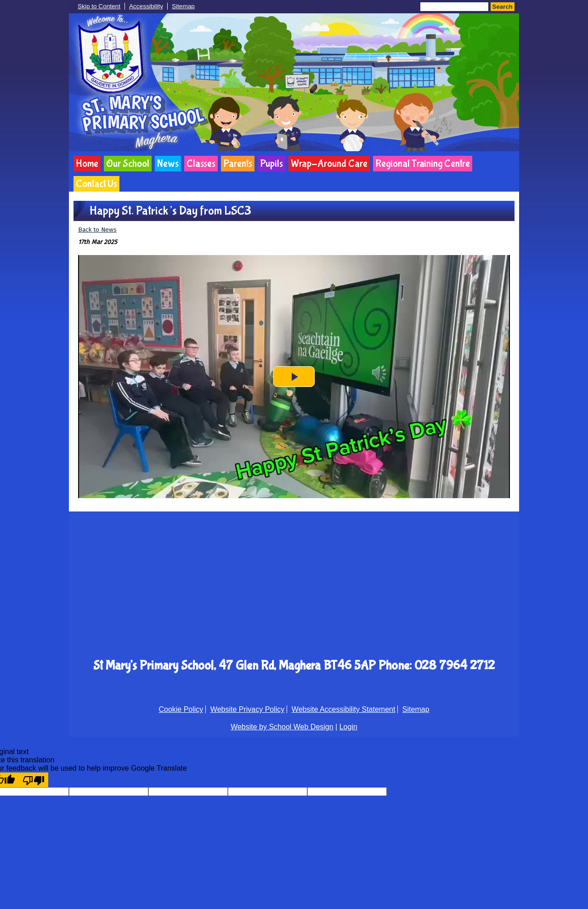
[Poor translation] (34, 780)
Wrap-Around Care (329, 164)
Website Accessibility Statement (344, 709)
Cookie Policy (181, 709)
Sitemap (183, 6)
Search (503, 7)
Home (87, 164)
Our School (128, 164)
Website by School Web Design (282, 727)
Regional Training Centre (423, 164)
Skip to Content (99, 6)
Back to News (97, 230)
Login (348, 727)
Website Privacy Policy (248, 709)
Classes (201, 164)
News (168, 164)
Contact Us (96, 184)
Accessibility (146, 6)
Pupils (271, 164)
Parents (238, 164)
